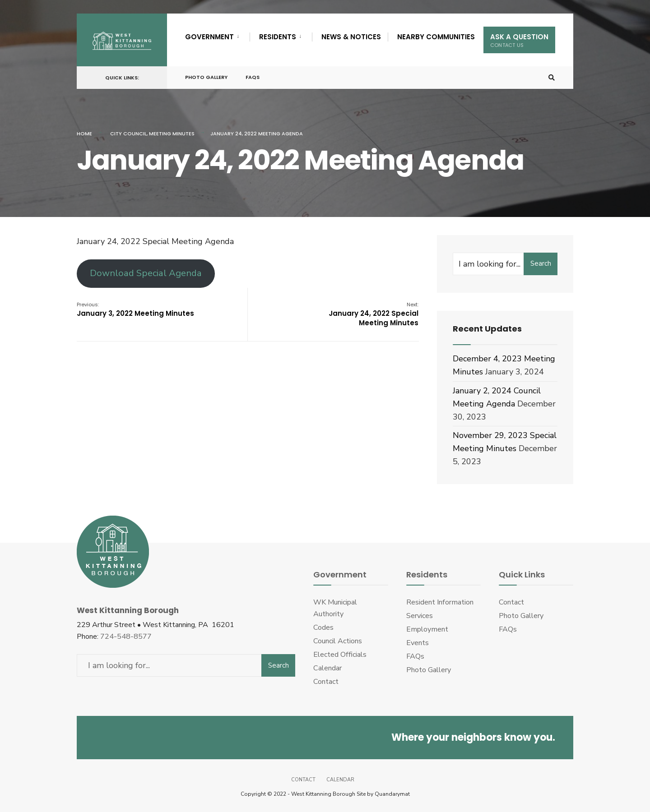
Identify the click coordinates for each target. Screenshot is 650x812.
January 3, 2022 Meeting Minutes (135, 309)
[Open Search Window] (552, 78)
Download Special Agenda (146, 273)
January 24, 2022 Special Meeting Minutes (374, 314)
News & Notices (351, 37)
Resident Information (440, 602)
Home (84, 134)
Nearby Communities (436, 37)
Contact (326, 682)
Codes (323, 627)
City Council (128, 134)
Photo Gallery (206, 77)
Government (209, 37)
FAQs (253, 77)
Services (420, 616)
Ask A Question (519, 40)
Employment (427, 629)
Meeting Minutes (172, 134)
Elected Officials (340, 655)
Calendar (327, 668)
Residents (278, 37)
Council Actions (338, 641)
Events (418, 643)
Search (541, 263)
